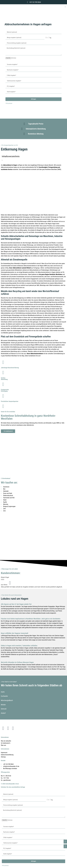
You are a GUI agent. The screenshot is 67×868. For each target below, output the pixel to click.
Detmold (4, 709)
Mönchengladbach (7, 700)
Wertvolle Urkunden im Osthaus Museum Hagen (17, 662)
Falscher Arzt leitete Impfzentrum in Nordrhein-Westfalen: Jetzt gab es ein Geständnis (31, 619)
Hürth (3, 692)
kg (50, 38)
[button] (65, 7)
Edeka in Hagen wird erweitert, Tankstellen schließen (19, 646)
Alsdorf (3, 713)
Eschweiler (4, 696)
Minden (3, 705)
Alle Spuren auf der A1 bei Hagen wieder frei (16, 604)
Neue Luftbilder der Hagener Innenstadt (15, 633)
